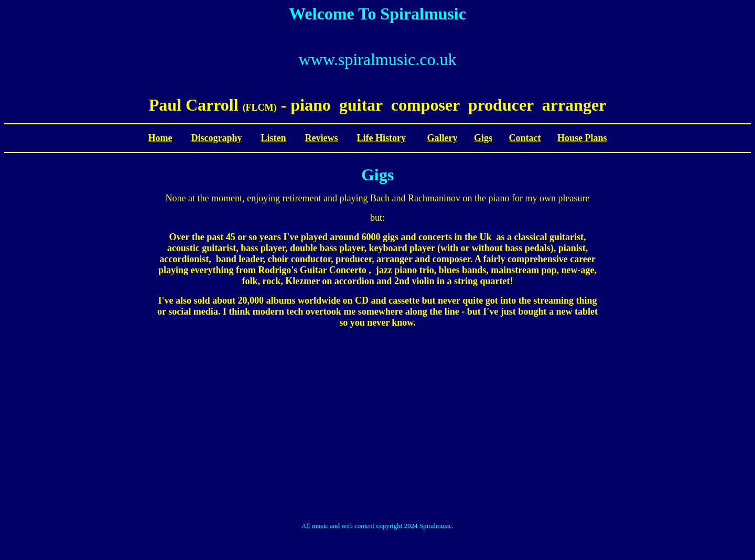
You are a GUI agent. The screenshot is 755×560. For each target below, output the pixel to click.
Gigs (483, 138)
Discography (216, 138)
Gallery (442, 138)
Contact (525, 138)
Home (160, 138)
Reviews (322, 138)
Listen (273, 138)
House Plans (582, 138)
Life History (381, 138)
